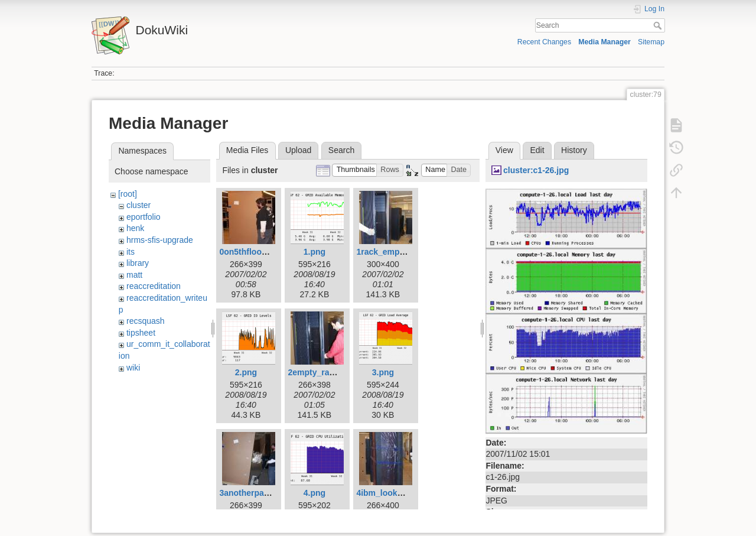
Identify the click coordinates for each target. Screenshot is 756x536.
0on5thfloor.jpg (249, 252)
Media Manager (605, 42)
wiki (133, 368)
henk (135, 228)
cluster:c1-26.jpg (536, 170)
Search (659, 25)
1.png (315, 252)
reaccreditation (154, 286)
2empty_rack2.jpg (322, 372)
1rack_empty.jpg (388, 252)
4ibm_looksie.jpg (390, 493)
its (131, 252)
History (574, 150)
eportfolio (144, 217)
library (138, 263)
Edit (537, 150)
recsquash (146, 321)
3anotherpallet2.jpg (257, 493)
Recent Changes (544, 42)
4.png (315, 493)
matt (134, 275)
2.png (246, 372)
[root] (128, 194)
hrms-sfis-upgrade (160, 240)
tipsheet (141, 333)
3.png (383, 372)
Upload (298, 150)
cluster (139, 205)
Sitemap (651, 42)
